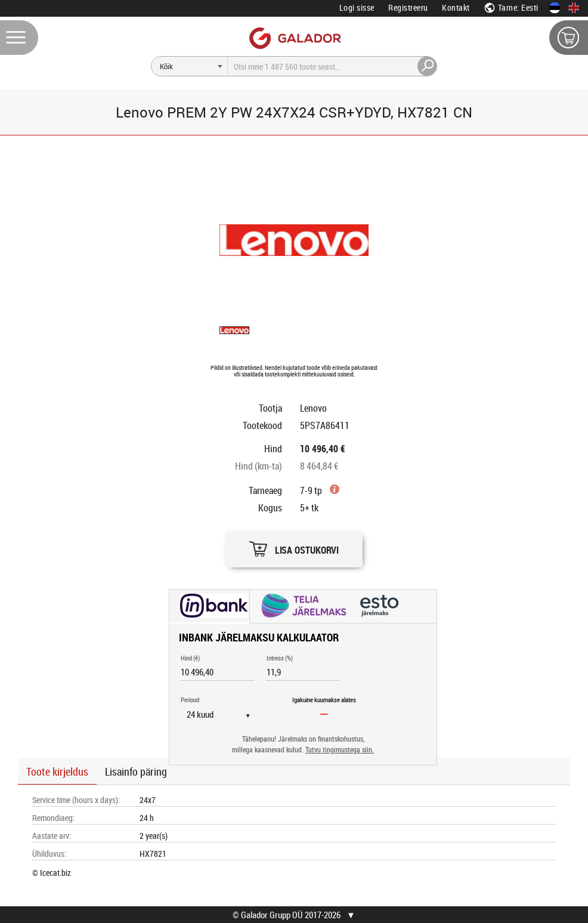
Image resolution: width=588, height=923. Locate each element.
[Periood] (223, 714)
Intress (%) (280, 658)
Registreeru (408, 7)
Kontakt (456, 7)
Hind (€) (190, 658)
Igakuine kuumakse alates (324, 700)
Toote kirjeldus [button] (57, 771)
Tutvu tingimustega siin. (340, 750)
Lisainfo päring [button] (136, 771)
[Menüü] (19, 38)
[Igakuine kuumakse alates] (325, 714)
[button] (294, 546)
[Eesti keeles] (555, 8)
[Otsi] (190, 66)
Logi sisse (357, 7)
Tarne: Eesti (511, 7)
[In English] (574, 8)
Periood (190, 700)
